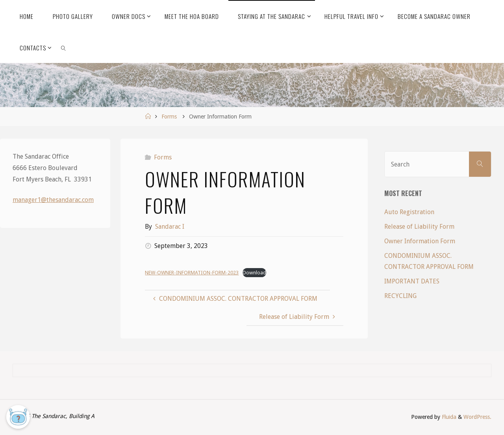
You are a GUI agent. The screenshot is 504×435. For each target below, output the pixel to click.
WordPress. (477, 417)
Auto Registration (409, 212)
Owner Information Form (420, 241)
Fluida (448, 417)
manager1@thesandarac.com (53, 200)
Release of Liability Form (419, 227)
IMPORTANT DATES (412, 281)
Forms (169, 117)
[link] (63, 47)
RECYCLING (400, 296)
